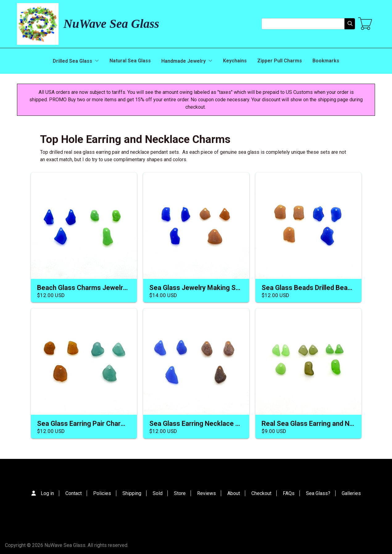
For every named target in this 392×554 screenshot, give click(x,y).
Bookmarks (326, 61)
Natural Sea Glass (130, 61)
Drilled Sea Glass (76, 61)
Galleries (351, 493)
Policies (102, 493)
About (234, 493)
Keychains (235, 61)
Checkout (261, 493)
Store (180, 493)
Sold (158, 493)
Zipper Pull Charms (280, 61)
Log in (47, 493)
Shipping (132, 493)
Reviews (206, 493)
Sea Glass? (318, 493)
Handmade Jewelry (187, 61)
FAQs (289, 493)
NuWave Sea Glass (111, 24)
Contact (74, 493)
